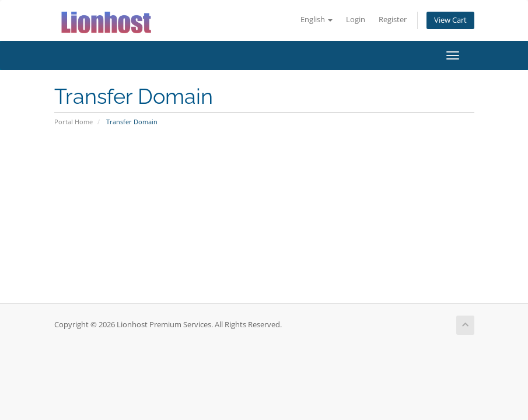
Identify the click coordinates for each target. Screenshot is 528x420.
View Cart (450, 20)
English (317, 20)
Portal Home (74, 122)
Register (393, 20)
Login (356, 20)
